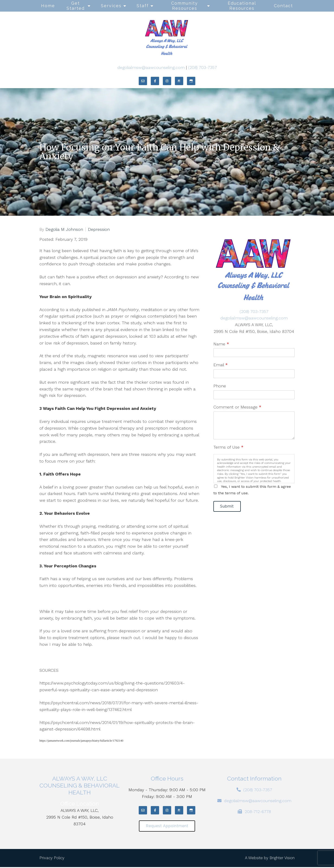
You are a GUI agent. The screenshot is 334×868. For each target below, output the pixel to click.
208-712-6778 (258, 812)
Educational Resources (242, 6)
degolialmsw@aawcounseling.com (151, 67)
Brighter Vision (282, 859)
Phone (220, 386)
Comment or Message (237, 407)
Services (111, 6)
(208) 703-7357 (202, 67)
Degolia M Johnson (64, 229)
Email (221, 365)
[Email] (143, 81)
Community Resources (185, 6)
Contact (283, 6)
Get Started (76, 6)
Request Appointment (167, 827)
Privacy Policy (52, 859)
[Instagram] (167, 81)
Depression (99, 229)
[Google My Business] (191, 81)
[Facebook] (155, 81)
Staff (143, 6)
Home (48, 6)
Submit (229, 507)
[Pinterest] (179, 81)
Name (221, 344)
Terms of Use (228, 447)
